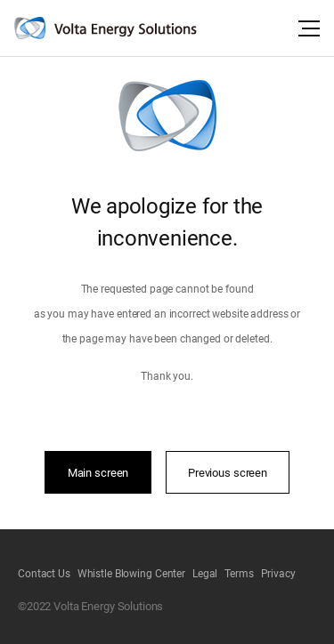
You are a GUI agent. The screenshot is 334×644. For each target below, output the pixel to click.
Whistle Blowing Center (131, 574)
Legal (205, 574)
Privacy (278, 574)
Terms (239, 574)
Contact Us (44, 574)
